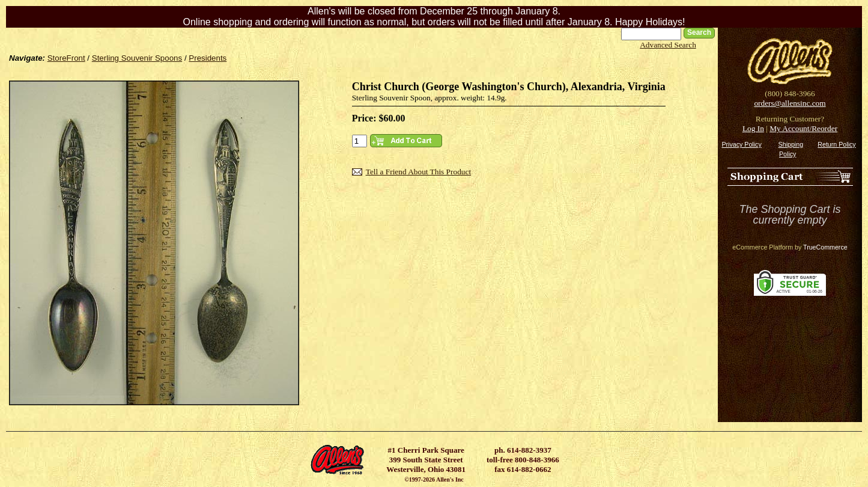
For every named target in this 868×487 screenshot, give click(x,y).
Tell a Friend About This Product (418, 172)
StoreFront (66, 58)
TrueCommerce (825, 247)
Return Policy (836, 144)
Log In (753, 128)
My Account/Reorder (803, 128)
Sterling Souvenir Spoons (137, 58)
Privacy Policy (741, 144)
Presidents (208, 58)
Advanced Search (668, 45)
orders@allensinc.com (790, 103)
